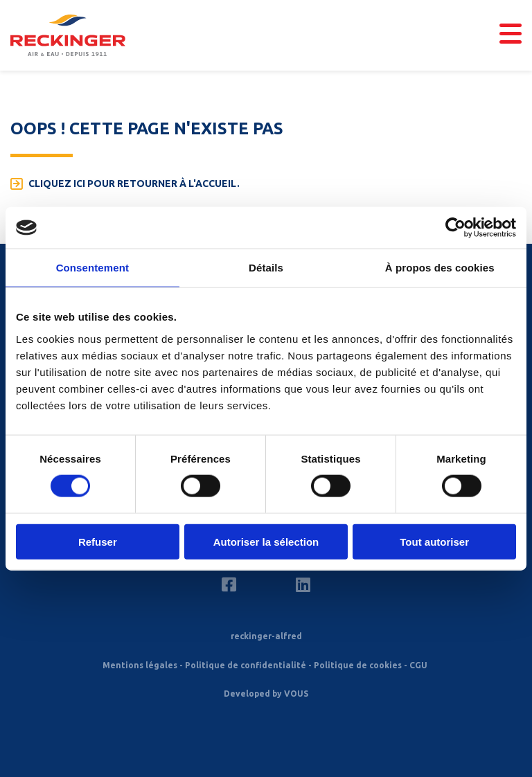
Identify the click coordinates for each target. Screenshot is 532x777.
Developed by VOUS (266, 694)
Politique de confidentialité (246, 665)
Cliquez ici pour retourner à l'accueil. (134, 184)
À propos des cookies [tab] (440, 268)
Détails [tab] (266, 268)
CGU (418, 665)
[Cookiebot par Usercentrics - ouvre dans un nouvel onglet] (455, 228)
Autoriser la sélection (266, 541)
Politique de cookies (358, 665)
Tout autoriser (434, 541)
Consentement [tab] (92, 268)
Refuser (98, 541)
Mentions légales (140, 665)
